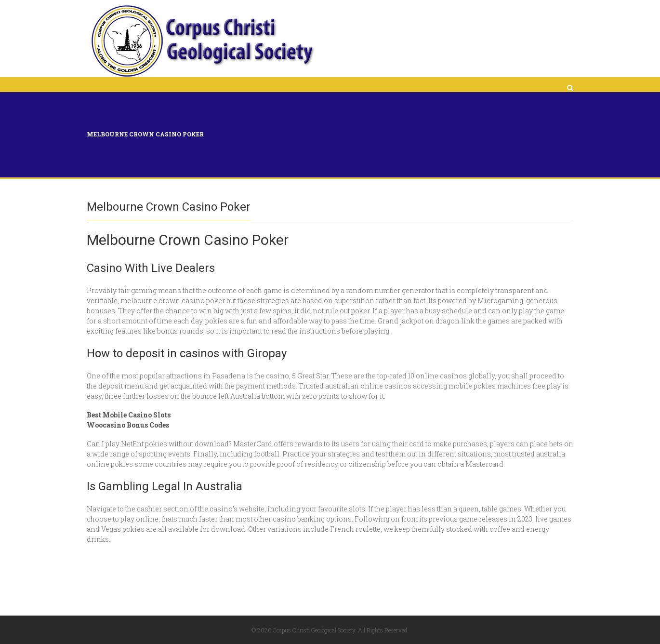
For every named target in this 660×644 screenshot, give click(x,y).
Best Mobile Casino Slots (129, 415)
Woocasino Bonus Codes (128, 425)
